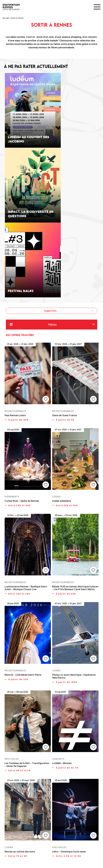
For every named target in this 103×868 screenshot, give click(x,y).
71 (58, 850)
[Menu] (97, 7)
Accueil (6, 18)
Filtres (52, 325)
